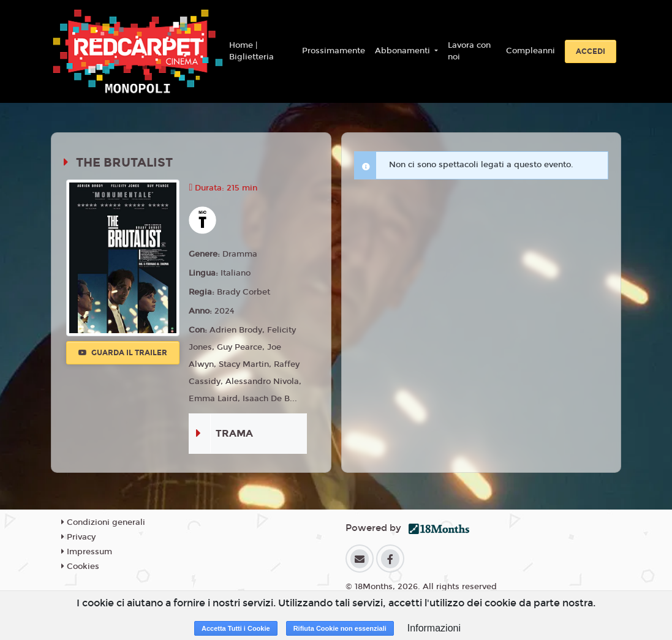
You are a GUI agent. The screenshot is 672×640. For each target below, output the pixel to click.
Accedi (591, 51)
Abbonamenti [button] (404, 51)
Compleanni (530, 51)
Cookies (80, 567)
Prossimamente (334, 51)
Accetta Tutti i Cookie (236, 628)
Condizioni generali (103, 522)
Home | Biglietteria (251, 51)
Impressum (87, 552)
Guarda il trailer (123, 353)
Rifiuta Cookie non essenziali (340, 628)
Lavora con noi (469, 51)
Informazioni (434, 628)
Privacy (78, 537)
